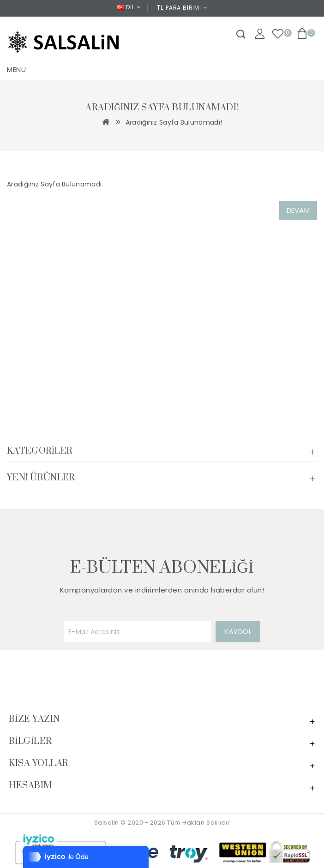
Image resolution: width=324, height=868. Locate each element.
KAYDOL (238, 632)
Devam (298, 210)
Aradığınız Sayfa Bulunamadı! (174, 122)
